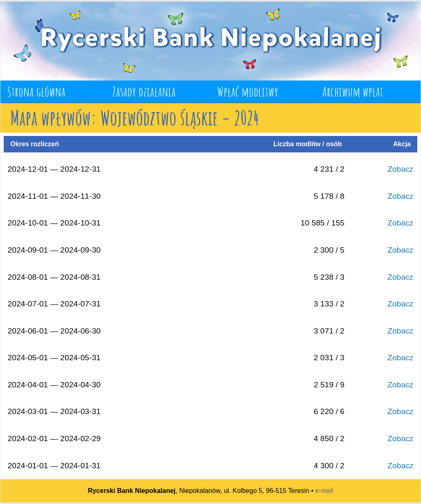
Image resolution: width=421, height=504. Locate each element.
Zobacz (400, 169)
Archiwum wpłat (353, 91)
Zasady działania (144, 91)
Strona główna (36, 91)
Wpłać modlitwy (248, 91)
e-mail (324, 491)
